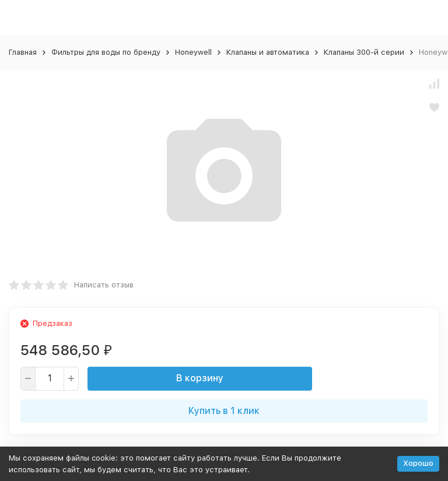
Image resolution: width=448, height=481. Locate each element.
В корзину (200, 378)
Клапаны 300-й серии (364, 52)
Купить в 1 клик (224, 411)
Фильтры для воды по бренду (106, 52)
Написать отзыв (104, 285)
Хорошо (418, 463)
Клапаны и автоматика (268, 52)
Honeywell (193, 52)
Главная (23, 52)
